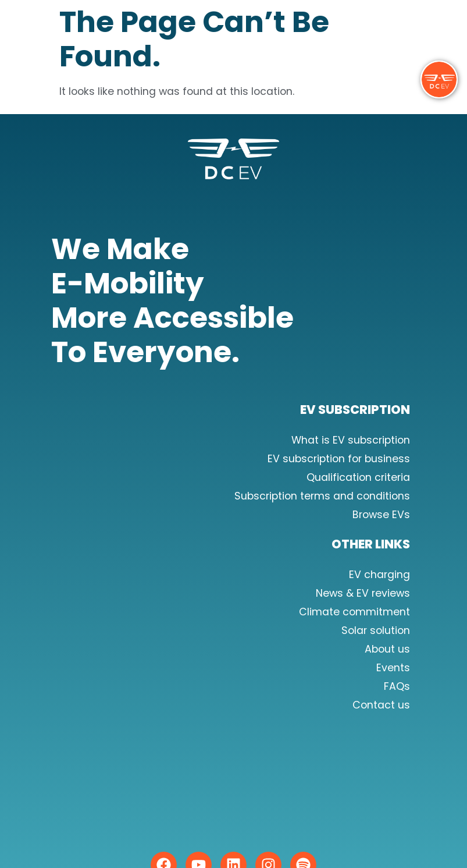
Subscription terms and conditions (322, 496)
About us (387, 649)
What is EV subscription (351, 440)
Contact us (381, 705)
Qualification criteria (358, 477)
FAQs (397, 686)
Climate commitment (354, 612)
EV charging (379, 575)
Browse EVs (381, 515)
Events (393, 668)
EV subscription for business (339, 459)
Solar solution (376, 630)
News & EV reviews (363, 593)
